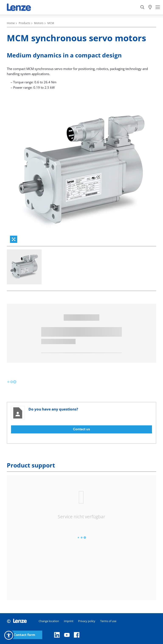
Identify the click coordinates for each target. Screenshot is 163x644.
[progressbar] (12, 382)
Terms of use (108, 621)
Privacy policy (87, 621)
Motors (39, 23)
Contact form (25, 635)
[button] (9, 635)
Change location (49, 621)
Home (11, 23)
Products (24, 23)
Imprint (69, 621)
